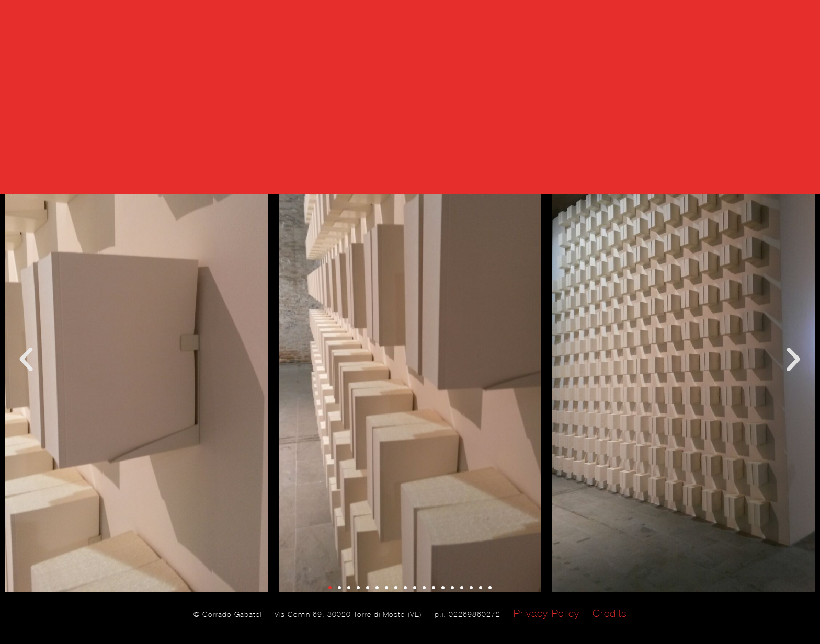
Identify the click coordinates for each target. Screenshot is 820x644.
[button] (26, 371)
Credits (610, 624)
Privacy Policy (546, 624)
